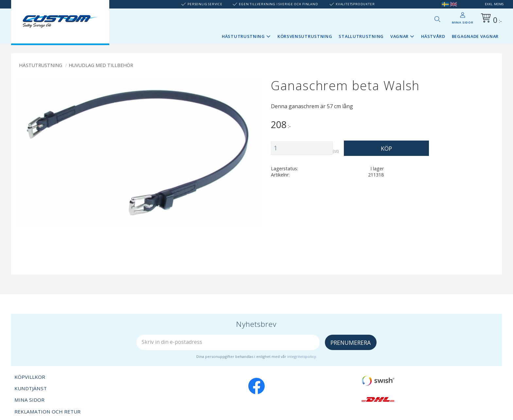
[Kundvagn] (490, 19)
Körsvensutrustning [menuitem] (305, 36)
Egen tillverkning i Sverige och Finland (278, 4)
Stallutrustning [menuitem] (361, 36)
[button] (437, 19)
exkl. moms (494, 4)
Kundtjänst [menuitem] (31, 388)
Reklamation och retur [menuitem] (47, 412)
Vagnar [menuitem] (399, 36)
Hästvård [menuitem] (433, 36)
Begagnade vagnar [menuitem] (475, 36)
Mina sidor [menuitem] (463, 22)
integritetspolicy (302, 356)
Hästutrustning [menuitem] (243, 36)
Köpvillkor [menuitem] (30, 377)
